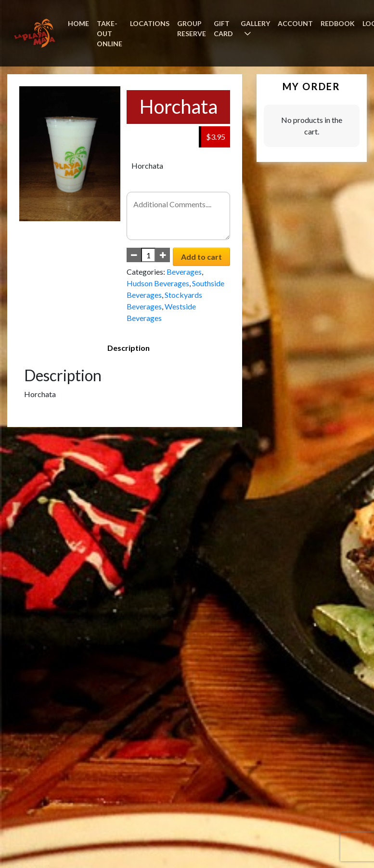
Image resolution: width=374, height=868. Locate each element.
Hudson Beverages (158, 283)
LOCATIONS (150, 23)
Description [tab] (129, 348)
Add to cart (201, 257)
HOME (78, 23)
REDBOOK (338, 23)
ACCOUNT (295, 23)
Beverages (184, 272)
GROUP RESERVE (192, 28)
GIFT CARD (223, 28)
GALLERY (255, 23)
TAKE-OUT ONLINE (110, 33)
